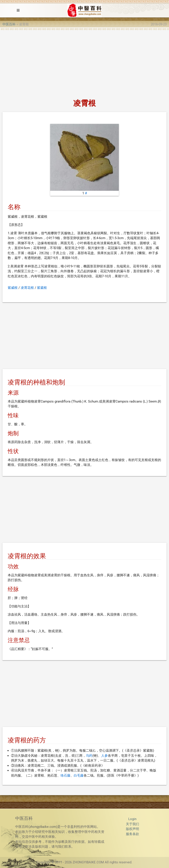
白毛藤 (79, 775)
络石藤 (65, 775)
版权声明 (132, 829)
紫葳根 (42, 288)
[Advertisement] (84, 63)
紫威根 (13, 288)
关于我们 (132, 824)
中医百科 (9, 24)
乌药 (89, 756)
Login (132, 819)
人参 (105, 756)
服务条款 (132, 834)
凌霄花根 (27, 288)
